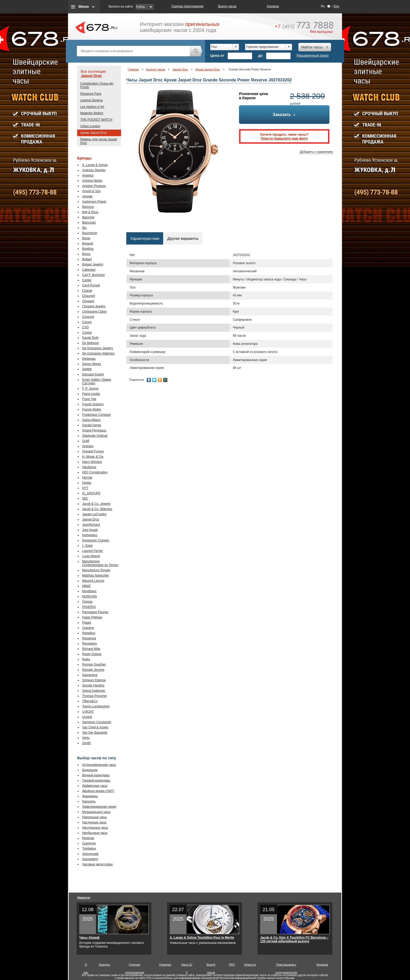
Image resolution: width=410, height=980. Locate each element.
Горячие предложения (187, 6)
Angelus (88, 175)
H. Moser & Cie (93, 457)
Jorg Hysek (90, 530)
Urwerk (87, 717)
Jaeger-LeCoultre (94, 514)
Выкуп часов (227, 6)
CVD (85, 327)
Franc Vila (89, 399)
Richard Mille (91, 649)
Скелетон (89, 843)
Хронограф (90, 854)
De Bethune (90, 343)
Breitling (88, 249)
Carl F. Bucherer (93, 275)
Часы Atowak (89, 938)
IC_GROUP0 (91, 493)
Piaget (87, 623)
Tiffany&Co (90, 701)
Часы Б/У (187, 966)
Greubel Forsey (93, 451)
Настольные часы (95, 828)
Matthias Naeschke (95, 575)
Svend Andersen (94, 691)
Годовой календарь (96, 780)
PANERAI (89, 607)
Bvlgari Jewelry (93, 264)
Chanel (87, 291)
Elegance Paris (91, 94)
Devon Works (92, 364)
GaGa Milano (91, 420)
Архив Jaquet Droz (94, 133)
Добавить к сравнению (316, 152)
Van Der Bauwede (95, 733)
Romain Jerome (93, 670)
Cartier (87, 280)
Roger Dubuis (92, 654)
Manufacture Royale (96, 570)
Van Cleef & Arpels (95, 727)
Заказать (284, 115)
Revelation (90, 644)
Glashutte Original (95, 436)
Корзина (273, 6)
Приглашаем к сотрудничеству (286, 966)
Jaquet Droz (91, 76)
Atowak (87, 196)
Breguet (88, 243)
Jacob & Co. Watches (97, 509)
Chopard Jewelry (94, 306)
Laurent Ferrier (92, 551)
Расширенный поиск (312, 55)
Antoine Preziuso (94, 186)
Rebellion (89, 633)
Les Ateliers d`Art (92, 107)
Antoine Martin (92, 181)
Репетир (88, 838)
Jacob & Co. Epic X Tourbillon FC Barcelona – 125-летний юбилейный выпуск (294, 939)
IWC (85, 499)
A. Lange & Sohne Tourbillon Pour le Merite (202, 938)
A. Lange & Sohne (95, 165)
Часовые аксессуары (97, 864)
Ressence (89, 638)
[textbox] (133, 51)
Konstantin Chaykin (96, 540)
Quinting (88, 628)
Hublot (87, 483)
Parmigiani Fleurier (95, 612)
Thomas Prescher (95, 696)
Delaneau (89, 359)
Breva (86, 254)
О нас (86, 966)
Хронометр (90, 859)
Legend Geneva (91, 100)
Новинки (165, 964)
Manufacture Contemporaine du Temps (100, 563)
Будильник (90, 770)
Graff (86, 441)
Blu (84, 228)
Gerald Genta (92, 425)
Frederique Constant (96, 415)
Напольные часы (94, 817)
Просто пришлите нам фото (284, 138)
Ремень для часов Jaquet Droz (99, 141)
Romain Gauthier (94, 665)
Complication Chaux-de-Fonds (97, 85)
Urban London (90, 126)
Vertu (86, 738)
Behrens (88, 207)
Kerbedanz (90, 535)
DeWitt (87, 369)
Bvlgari (87, 259)
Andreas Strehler (94, 170)
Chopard (88, 301)
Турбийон (89, 849)
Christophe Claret (94, 312)
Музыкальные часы (96, 812)
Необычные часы (95, 833)
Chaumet (89, 296)
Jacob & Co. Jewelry (96, 504)
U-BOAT (88, 712)
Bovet (86, 238)
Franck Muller (92, 409)
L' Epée (87, 546)
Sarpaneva (90, 675)
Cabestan (89, 270)
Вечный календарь (96, 775)
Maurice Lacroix (93, 581)
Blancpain (89, 223)
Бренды (105, 964)
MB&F (86, 586)
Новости (84, 897)
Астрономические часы (99, 765)
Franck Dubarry (93, 404)
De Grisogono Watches (98, 353)
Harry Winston (92, 462)
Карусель (89, 801)
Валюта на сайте (121, 7)
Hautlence (89, 467)
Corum (87, 322)
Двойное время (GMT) (98, 791)
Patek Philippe (92, 617)
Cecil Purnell (91, 285)
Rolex (86, 659)
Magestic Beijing (92, 113)
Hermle (87, 478)
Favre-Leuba (91, 394)
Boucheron (90, 233)
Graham (88, 446)
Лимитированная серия (99, 807)
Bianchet (88, 217)
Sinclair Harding (93, 685)
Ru (323, 6)
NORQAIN (89, 596)
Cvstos (87, 333)
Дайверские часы (95, 786)
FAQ (232, 964)
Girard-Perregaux (94, 430)
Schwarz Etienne (94, 680)
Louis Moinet (91, 556)
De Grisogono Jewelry (98, 348)
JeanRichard (91, 525)
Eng (336, 6)
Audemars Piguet (94, 202)
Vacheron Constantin (97, 722)
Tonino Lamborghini (96, 706)
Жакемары (90, 796)
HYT (85, 488)
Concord (88, 317)
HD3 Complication (95, 472)
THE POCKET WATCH (96, 120)
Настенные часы (94, 822)
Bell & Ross (90, 212)
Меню (84, 7)
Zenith (86, 743)
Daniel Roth (90, 338)
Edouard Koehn (93, 374)
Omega (87, 602)
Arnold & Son (91, 191)
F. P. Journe (90, 389)
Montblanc (89, 591)
